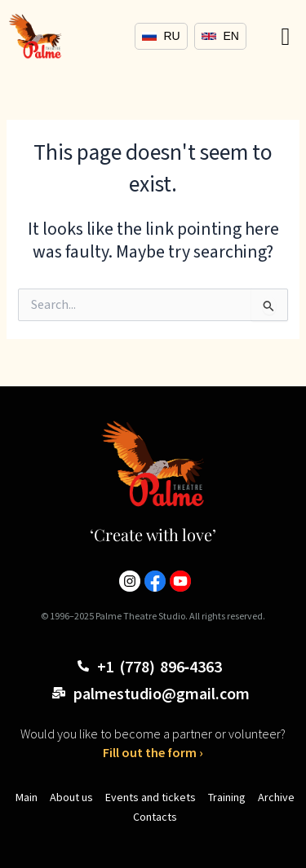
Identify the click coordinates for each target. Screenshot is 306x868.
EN (220, 36)
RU (161, 36)
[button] (286, 36)
